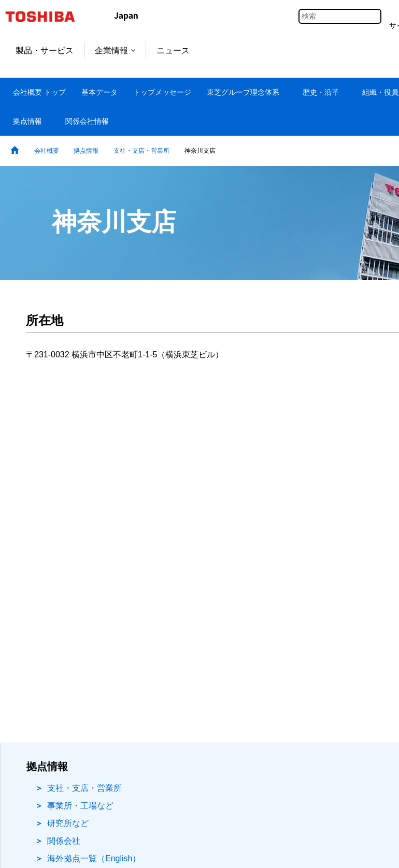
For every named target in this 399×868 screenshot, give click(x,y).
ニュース (173, 50)
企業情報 (115, 50)
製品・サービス (45, 50)
